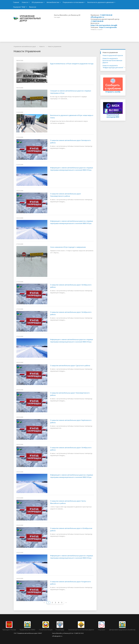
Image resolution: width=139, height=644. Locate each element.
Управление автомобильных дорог (27, 18)
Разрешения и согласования (73, 2)
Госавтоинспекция (46, 630)
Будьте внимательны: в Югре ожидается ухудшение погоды (72, 64)
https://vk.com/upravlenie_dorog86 (104, 25)
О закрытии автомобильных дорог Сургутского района (70, 366)
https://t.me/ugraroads (108, 27)
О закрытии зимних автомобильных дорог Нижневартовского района (66, 195)
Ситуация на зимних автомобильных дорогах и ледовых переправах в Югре (71, 92)
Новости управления (55, 46)
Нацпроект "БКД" (19, 7)
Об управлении (37, 2)
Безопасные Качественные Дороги (81, 630)
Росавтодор (60, 630)
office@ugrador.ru (97, 17)
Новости (25, 2)
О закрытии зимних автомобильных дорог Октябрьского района (71, 286)
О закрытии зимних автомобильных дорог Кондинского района (71, 583)
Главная (16, 2)
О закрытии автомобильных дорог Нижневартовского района (70, 394)
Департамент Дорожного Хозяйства (122, 630)
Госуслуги (102, 630)
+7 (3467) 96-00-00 (97, 21)
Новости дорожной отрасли (113, 55)
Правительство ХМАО (27, 630)
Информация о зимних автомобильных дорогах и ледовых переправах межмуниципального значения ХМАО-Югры (72, 169)
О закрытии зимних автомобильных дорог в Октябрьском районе (71, 529)
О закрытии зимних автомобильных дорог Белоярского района (70, 142)
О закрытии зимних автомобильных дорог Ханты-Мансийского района (68, 502)
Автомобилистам (53, 2)
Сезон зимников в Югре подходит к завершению (68, 247)
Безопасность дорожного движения (100, 2)
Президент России (9, 630)
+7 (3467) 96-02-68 (106, 15)
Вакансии (33, 7)
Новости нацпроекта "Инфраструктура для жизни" (113, 67)
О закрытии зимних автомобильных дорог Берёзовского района (71, 421)
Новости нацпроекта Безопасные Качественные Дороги (112, 60)
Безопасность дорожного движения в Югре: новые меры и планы (72, 116)
